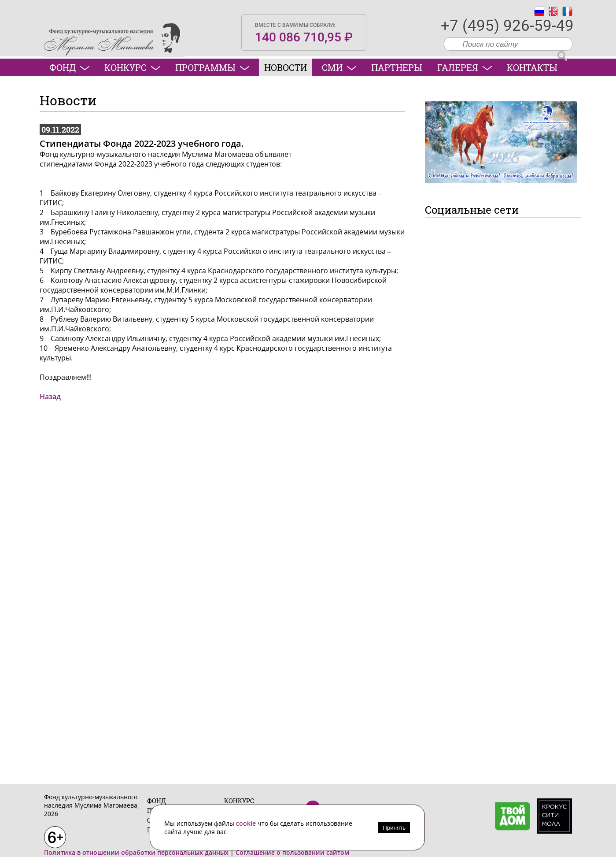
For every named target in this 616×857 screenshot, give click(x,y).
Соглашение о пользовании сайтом (292, 852)
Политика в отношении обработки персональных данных (136, 852)
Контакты (532, 67)
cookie (247, 823)
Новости (286, 67)
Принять (394, 828)
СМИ (339, 67)
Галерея (465, 67)
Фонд (69, 67)
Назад (50, 397)
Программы (212, 67)
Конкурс (132, 67)
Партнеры (397, 67)
